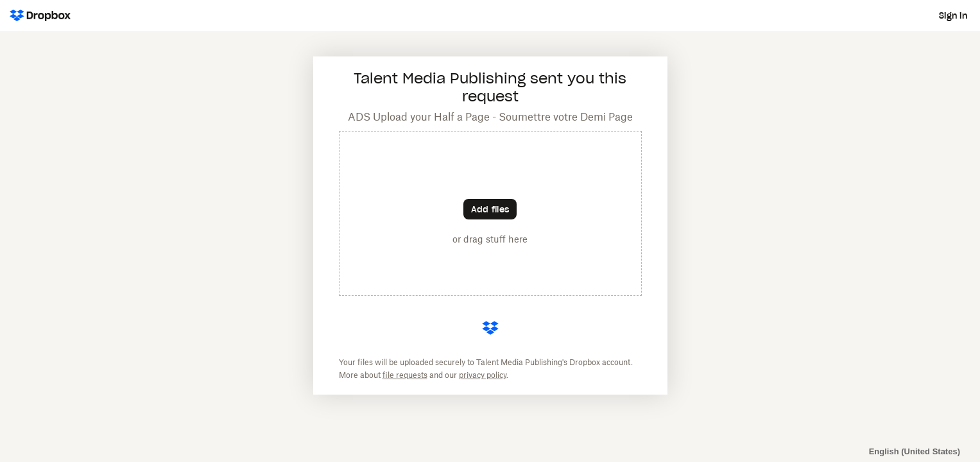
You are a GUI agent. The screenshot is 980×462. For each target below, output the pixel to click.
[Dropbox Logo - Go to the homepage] (40, 15)
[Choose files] (490, 209)
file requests (405, 375)
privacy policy (483, 375)
